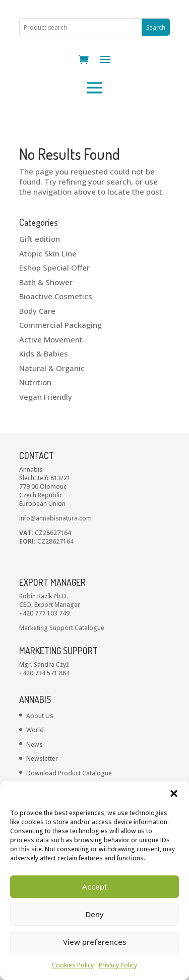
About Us (40, 716)
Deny (95, 914)
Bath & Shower (46, 282)
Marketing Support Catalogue (62, 628)
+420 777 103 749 (44, 613)
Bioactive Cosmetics (56, 296)
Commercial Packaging (60, 325)
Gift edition (40, 239)
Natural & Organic (52, 368)
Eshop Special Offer (54, 268)
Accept (95, 886)
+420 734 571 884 (44, 673)
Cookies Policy (73, 965)
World (35, 730)
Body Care (37, 311)
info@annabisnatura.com (55, 518)
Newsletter (42, 759)
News (35, 744)
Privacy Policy (118, 965)
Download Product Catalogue (69, 773)
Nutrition (35, 382)
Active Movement (51, 339)
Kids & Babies (44, 353)
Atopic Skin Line (48, 253)
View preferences (95, 942)
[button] (174, 793)
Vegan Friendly (46, 397)
